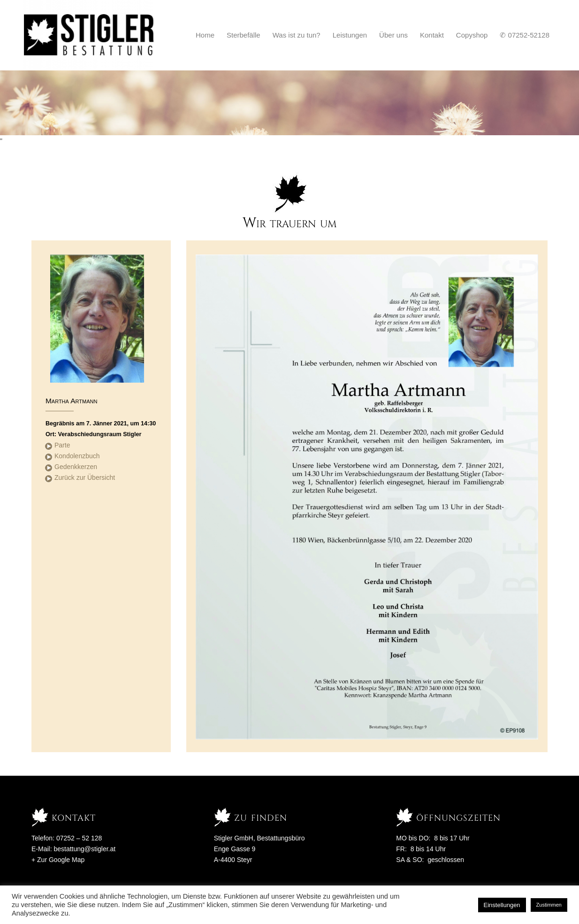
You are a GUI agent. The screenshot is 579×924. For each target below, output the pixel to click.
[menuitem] (205, 35)
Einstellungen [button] (502, 905)
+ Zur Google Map (58, 860)
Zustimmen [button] (549, 905)
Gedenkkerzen (76, 467)
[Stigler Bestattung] (89, 35)
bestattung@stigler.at (84, 849)
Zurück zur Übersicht (85, 477)
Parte (62, 445)
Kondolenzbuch (77, 456)
